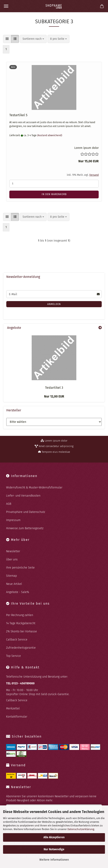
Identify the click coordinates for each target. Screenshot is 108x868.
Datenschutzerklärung (81, 829)
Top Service (13, 656)
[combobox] (33, 39)
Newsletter (13, 551)
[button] (7, 39)
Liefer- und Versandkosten (23, 496)
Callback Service (17, 640)
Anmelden (54, 304)
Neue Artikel (14, 584)
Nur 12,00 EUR (54, 396)
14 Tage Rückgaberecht (21, 623)
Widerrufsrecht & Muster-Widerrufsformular (34, 488)
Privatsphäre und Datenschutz (26, 512)
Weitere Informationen (54, 860)
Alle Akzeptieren (54, 837)
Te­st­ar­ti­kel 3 (54, 388)
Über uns (12, 559)
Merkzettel (13, 708)
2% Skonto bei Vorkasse (22, 631)
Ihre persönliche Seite (20, 568)
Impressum (13, 520)
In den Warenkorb (54, 194)
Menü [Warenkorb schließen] (6, 6)
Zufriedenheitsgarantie (21, 648)
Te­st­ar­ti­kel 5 (18, 115)
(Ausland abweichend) (50, 135)
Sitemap (11, 576)
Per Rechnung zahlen (20, 615)
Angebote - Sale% (18, 592)
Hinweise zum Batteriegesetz (25, 528)
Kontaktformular (17, 717)
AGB (9, 504)
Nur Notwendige (54, 849)
